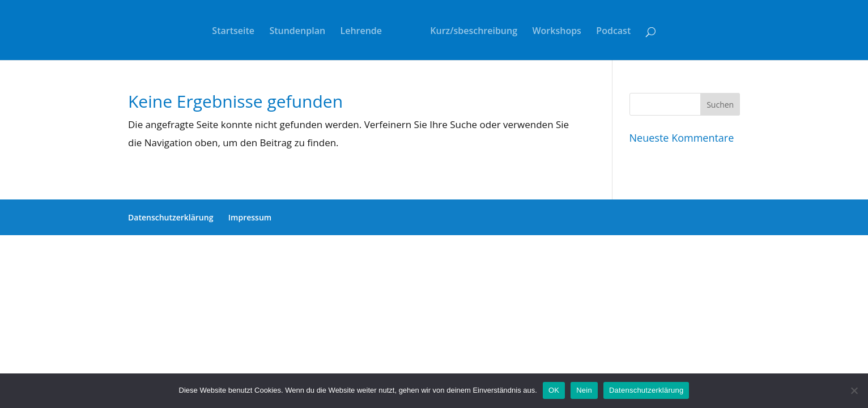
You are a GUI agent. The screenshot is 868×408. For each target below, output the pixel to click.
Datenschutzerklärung (171, 217)
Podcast (613, 32)
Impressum (250, 217)
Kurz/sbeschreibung (474, 32)
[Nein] (854, 390)
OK (554, 390)
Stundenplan (297, 32)
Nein (584, 390)
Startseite (233, 32)
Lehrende (361, 32)
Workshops (556, 32)
